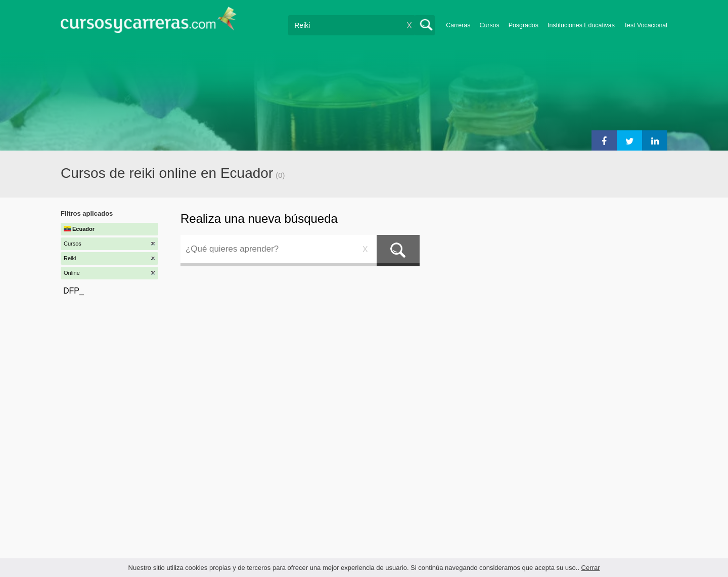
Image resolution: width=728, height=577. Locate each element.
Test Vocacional (646, 25)
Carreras (458, 25)
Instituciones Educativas (581, 25)
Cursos (489, 25)
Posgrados (524, 25)
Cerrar (591, 568)
